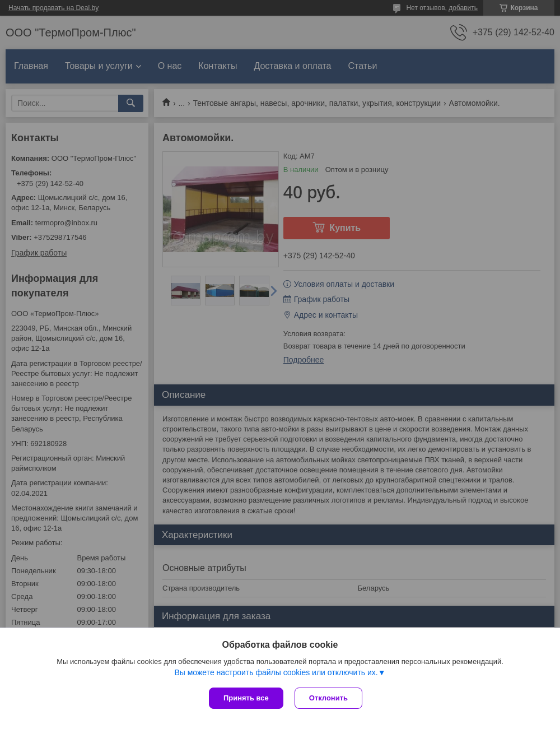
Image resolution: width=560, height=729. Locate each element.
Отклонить (328, 698)
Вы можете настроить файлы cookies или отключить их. (276, 672)
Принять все (246, 698)
